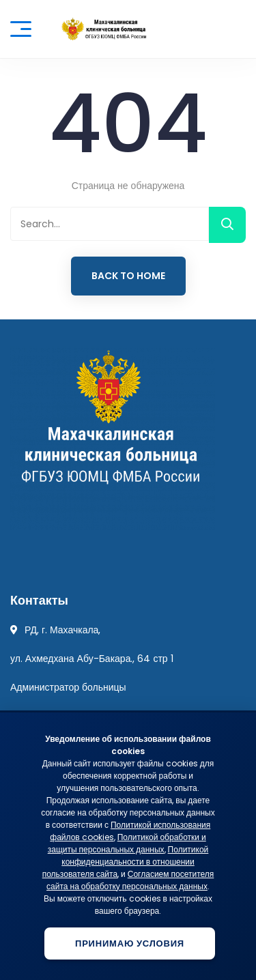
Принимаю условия (130, 943)
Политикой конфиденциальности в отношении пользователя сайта (126, 862)
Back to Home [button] (128, 276)
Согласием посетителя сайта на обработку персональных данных (130, 880)
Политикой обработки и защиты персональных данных (127, 843)
